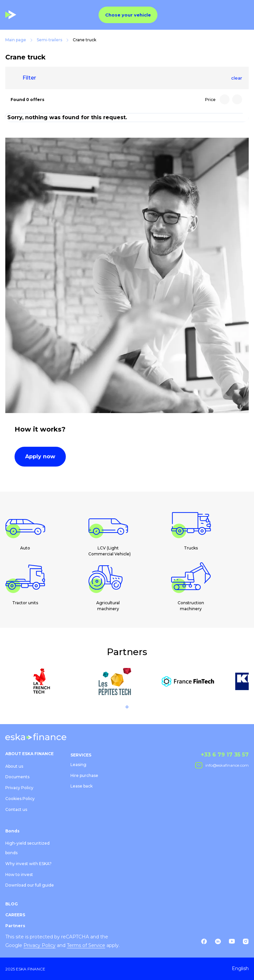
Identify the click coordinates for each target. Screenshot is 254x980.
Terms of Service (86, 945)
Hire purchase (84, 775)
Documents (17, 777)
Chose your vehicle (128, 15)
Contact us (16, 809)
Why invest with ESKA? (28, 864)
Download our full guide (30, 885)
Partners (15, 926)
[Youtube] (232, 941)
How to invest (19, 875)
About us (14, 766)
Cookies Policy (20, 799)
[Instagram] (246, 941)
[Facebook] (204, 941)
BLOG (12, 904)
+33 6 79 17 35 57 (225, 755)
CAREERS (15, 915)
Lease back (82, 786)
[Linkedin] (218, 941)
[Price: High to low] (225, 99)
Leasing (78, 765)
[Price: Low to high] (237, 99)
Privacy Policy (19, 788)
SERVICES (81, 755)
